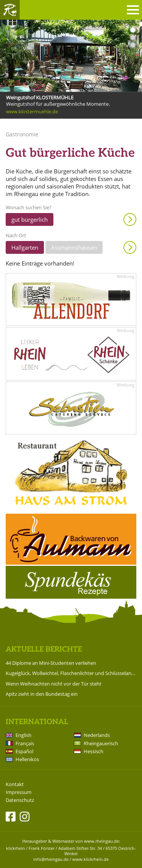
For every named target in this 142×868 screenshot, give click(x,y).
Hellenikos (27, 759)
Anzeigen (130, 219)
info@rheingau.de (51, 859)
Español (24, 751)
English (23, 735)
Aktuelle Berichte (44, 649)
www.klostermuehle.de (32, 111)
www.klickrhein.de (91, 859)
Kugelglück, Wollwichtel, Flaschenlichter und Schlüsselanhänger (71, 673)
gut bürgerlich (30, 219)
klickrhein (16, 848)
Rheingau (10, 10)
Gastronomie (22, 134)
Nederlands (97, 735)
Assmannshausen (74, 247)
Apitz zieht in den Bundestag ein (42, 694)
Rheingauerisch (101, 743)
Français (25, 743)
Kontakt (15, 784)
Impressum (19, 792)
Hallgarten (25, 247)
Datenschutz (20, 800)
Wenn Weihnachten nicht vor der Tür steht (54, 684)
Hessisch (94, 751)
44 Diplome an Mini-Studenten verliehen (51, 663)
